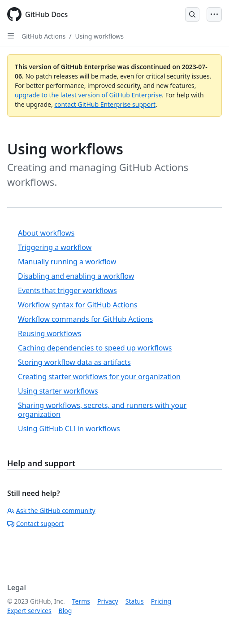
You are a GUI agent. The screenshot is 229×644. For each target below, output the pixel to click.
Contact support (35, 524)
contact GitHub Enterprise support (105, 104)
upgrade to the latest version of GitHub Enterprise (88, 95)
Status (135, 601)
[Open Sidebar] (11, 36)
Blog (65, 611)
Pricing (161, 601)
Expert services (29, 611)
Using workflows (100, 36)
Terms (81, 601)
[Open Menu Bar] (214, 14)
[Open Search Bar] (192, 14)
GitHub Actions (43, 36)
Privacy (108, 601)
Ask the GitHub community (51, 510)
